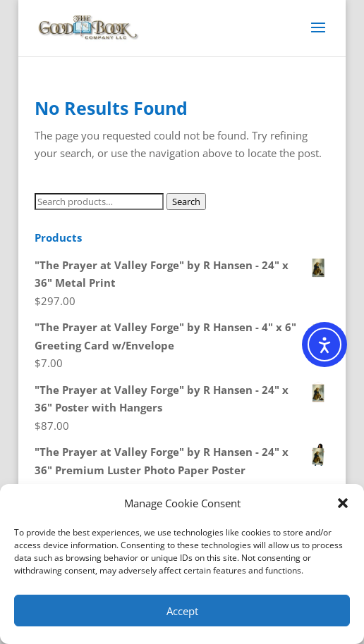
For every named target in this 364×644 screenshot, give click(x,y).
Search (186, 202)
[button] (343, 503)
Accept (182, 611)
